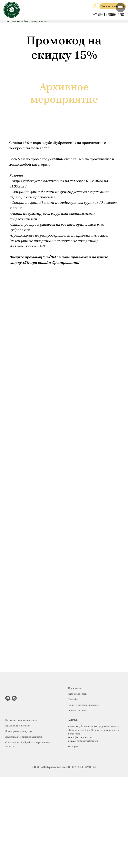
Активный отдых (78, 694)
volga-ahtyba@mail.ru (87, 741)
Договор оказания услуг (19, 731)
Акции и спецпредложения (83, 705)
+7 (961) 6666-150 (109, 15)
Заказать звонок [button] (113, 6)
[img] (96, 6)
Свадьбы (73, 699)
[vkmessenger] (14, 698)
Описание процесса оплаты (21, 720)
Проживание (75, 688)
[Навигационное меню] (120, 8)
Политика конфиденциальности (24, 737)
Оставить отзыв (77, 710)
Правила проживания (18, 726)
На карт (72, 747)
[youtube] (8, 698)
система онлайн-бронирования (26, 21)
